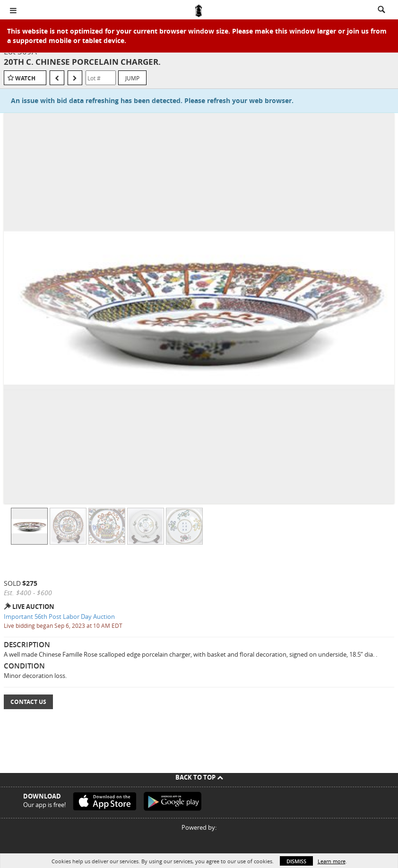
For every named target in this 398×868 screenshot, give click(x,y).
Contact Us (28, 702)
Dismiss (296, 861)
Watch (25, 78)
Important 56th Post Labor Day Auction (59, 616)
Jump (132, 78)
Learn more (332, 861)
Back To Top (199, 777)
